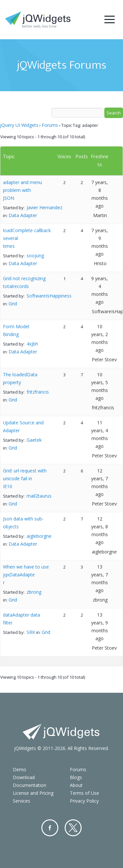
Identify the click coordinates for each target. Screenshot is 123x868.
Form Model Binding (16, 330)
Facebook (50, 828)
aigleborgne (39, 536)
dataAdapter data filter (21, 619)
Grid (13, 304)
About (76, 785)
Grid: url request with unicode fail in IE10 (25, 478)
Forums (50, 125)
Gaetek (34, 440)
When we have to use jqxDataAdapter (26, 575)
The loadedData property (20, 378)
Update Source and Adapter (23, 426)
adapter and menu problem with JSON (22, 190)
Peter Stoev (104, 359)
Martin (100, 215)
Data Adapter (23, 215)
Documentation (30, 785)
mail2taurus (39, 496)
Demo (20, 769)
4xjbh (32, 344)
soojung (35, 255)
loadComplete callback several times (27, 238)
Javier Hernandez (44, 207)
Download (24, 777)
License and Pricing (33, 793)
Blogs (76, 777)
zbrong (34, 592)
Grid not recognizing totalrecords (24, 282)
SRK (31, 632)
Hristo (100, 263)
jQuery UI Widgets (19, 125)
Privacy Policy (84, 801)
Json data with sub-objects (23, 523)
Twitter (73, 828)
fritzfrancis (38, 392)
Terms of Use (84, 793)
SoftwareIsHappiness (49, 296)
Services (21, 801)
